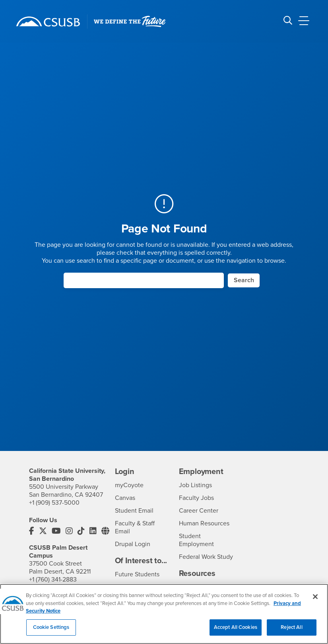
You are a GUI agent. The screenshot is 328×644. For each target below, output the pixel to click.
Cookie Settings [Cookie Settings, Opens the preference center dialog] (51, 633)
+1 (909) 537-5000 (54, 503)
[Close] (315, 603)
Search (244, 280)
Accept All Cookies (236, 633)
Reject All (291, 633)
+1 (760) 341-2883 (53, 580)
